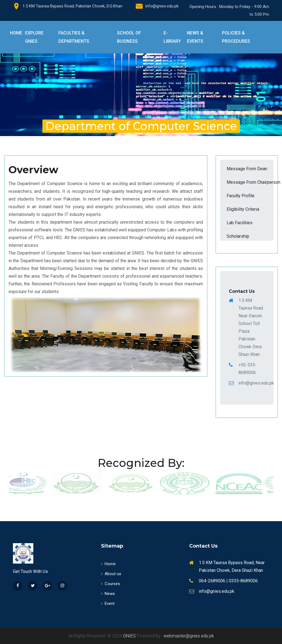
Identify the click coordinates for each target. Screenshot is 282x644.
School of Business (129, 37)
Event (108, 604)
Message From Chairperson (250, 182)
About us (111, 574)
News (108, 594)
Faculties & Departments (74, 37)
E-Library (172, 37)
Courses (111, 584)
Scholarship (238, 236)
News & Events (195, 37)
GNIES (129, 636)
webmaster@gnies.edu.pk (189, 636)
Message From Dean (247, 169)
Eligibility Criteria (243, 209)
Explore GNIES (34, 37)
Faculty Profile (241, 196)
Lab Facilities (240, 223)
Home (16, 33)
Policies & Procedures (236, 37)
